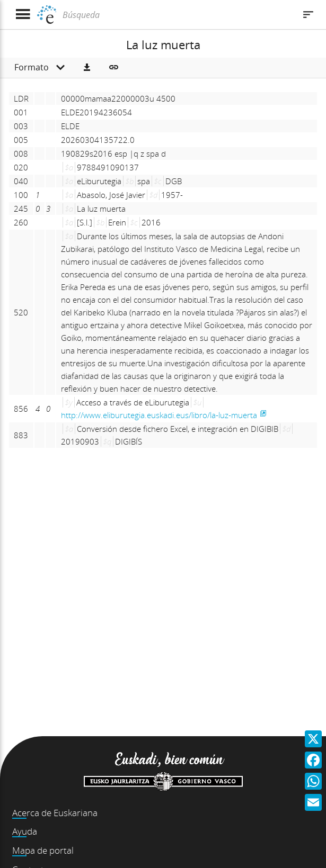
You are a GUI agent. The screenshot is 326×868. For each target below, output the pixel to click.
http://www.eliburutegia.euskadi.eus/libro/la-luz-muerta (159, 415)
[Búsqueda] (178, 15)
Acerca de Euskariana (55, 813)
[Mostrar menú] (23, 15)
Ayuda (25, 831)
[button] (87, 68)
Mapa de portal (43, 850)
